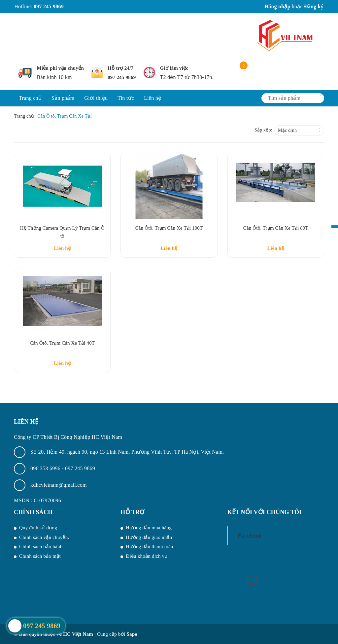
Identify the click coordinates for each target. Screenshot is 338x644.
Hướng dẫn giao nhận (149, 537)
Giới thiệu (96, 98)
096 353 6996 (46, 468)
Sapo (132, 634)
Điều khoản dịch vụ (147, 556)
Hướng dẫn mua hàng (149, 528)
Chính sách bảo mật (40, 556)
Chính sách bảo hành (41, 547)
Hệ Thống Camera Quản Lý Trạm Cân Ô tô (62, 232)
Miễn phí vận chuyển (61, 68)
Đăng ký (314, 6)
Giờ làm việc (174, 68)
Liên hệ (152, 98)
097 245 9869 (49, 6)
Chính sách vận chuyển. (44, 537)
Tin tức (126, 98)
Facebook (250, 536)
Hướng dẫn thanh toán (149, 547)
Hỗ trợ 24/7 (120, 68)
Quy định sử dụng (38, 528)
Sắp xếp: (263, 130)
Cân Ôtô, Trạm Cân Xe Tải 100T (169, 228)
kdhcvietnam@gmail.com (59, 485)
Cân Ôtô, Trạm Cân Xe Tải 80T (276, 228)
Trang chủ (30, 98)
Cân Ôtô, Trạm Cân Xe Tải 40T (62, 343)
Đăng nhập (277, 6)
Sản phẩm (63, 98)
